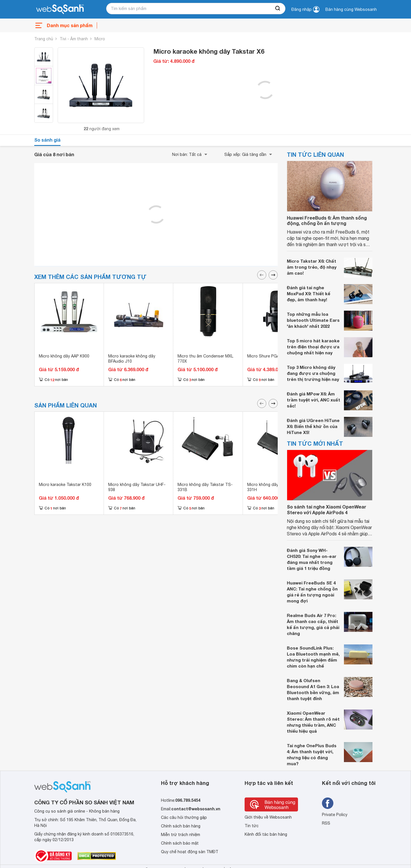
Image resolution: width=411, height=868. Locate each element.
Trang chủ (44, 39)
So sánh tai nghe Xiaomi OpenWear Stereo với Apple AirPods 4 (327, 509)
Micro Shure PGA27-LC (269, 356)
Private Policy (335, 815)
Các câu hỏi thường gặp (184, 817)
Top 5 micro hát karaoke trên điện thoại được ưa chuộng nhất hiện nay (313, 347)
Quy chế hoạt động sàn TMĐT (190, 852)
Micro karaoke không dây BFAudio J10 (132, 359)
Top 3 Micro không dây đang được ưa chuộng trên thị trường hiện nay (313, 373)
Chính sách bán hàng (181, 826)
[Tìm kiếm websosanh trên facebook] (328, 803)
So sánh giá (47, 140)
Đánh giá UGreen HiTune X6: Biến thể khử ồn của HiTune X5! (313, 426)
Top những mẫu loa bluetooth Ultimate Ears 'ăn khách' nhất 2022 (313, 320)
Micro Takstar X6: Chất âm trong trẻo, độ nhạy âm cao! (312, 267)
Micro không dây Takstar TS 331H (274, 487)
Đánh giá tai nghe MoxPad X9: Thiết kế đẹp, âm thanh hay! (309, 294)
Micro (100, 39)
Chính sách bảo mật (180, 843)
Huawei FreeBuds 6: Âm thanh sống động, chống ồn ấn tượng (327, 220)
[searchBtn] (278, 9)
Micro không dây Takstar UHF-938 (137, 487)
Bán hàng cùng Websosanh (351, 9)
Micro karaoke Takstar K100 (65, 485)
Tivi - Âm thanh (74, 39)
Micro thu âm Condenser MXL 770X (205, 359)
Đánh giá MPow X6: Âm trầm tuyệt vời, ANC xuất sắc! (314, 400)
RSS (326, 823)
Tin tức (252, 826)
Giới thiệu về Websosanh (268, 817)
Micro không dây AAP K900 (64, 356)
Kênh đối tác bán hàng (266, 834)
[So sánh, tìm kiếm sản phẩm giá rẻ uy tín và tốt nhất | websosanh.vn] (60, 9)
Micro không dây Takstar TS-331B (205, 487)
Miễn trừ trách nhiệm (181, 835)
